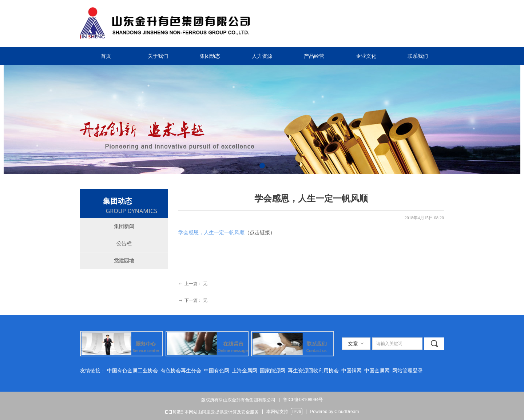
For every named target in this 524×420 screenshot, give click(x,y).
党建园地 (124, 261)
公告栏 (124, 243)
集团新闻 (124, 226)
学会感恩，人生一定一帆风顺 (211, 233)
